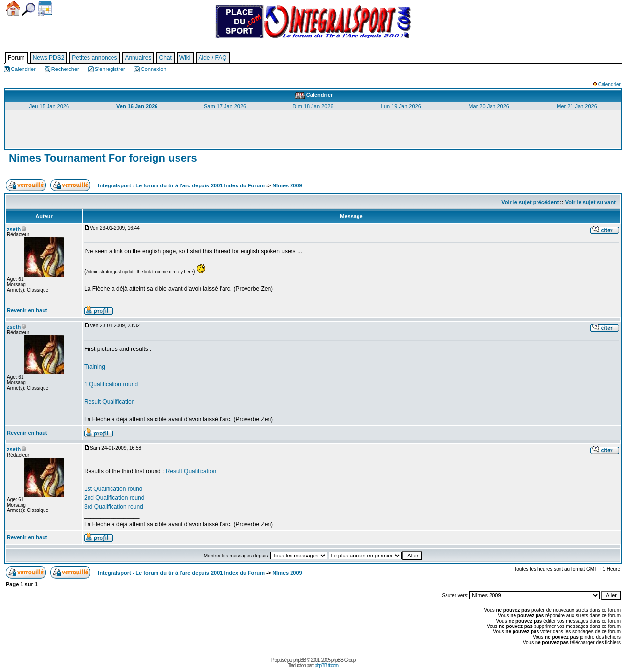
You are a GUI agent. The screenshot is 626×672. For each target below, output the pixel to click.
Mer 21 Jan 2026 (577, 106)
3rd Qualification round (114, 507)
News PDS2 (49, 58)
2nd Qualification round (114, 498)
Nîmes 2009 (287, 185)
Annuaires (138, 58)
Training (95, 367)
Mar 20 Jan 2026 (489, 106)
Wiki (185, 58)
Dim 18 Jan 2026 (313, 106)
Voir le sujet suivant (591, 202)
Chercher (28, 10)
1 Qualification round (111, 384)
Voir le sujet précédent (530, 202)
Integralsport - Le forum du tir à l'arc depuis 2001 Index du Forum (181, 185)
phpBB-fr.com (326, 665)
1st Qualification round (113, 489)
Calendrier (45, 9)
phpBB (300, 660)
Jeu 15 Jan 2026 (49, 106)
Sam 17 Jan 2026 (225, 106)
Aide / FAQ (213, 58)
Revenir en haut (27, 310)
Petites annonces (94, 58)
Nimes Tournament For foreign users (101, 158)
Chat (165, 58)
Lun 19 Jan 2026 (401, 106)
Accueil (13, 9)
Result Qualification (109, 402)
